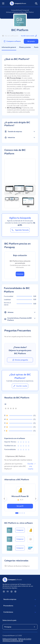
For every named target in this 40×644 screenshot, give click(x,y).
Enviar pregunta (20, 360)
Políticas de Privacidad (10, 639)
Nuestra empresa (20, 600)
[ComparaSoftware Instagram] (15, 591)
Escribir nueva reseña (29, 36)
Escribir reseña (20, 386)
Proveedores (20, 606)
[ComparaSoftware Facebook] (12, 591)
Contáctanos (20, 612)
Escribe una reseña (32, 466)
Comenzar (20, 274)
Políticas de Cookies (25, 639)
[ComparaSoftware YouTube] (8, 591)
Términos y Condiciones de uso (13, 640)
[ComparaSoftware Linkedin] (4, 591)
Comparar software (12, 41)
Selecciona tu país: (10, 620)
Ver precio (31, 41)
